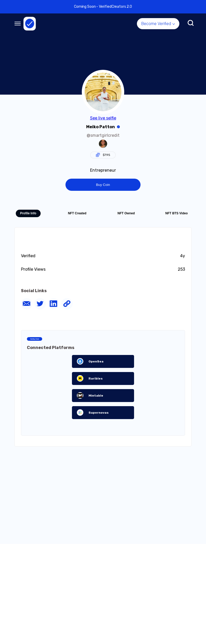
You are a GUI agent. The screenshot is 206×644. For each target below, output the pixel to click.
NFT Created (77, 213)
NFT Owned (126, 213)
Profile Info (28, 213)
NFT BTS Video (176, 213)
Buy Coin (103, 185)
